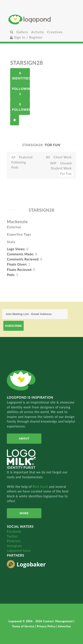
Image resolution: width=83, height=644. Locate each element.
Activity (38, 32)
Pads (15, 167)
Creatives (55, 32)
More (24, 513)
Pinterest (14, 541)
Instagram (14, 546)
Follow (15, 120)
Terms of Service (24, 626)
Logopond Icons (19, 550)
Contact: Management (58, 621)
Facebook (14, 531)
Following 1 (21, 91)
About (24, 438)
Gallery (22, 32)
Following (19, 162)
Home (41, 19)
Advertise (65, 626)
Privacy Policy (47, 626)
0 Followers (21, 107)
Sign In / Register (26, 37)
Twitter (12, 536)
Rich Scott (41, 487)
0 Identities (21, 76)
